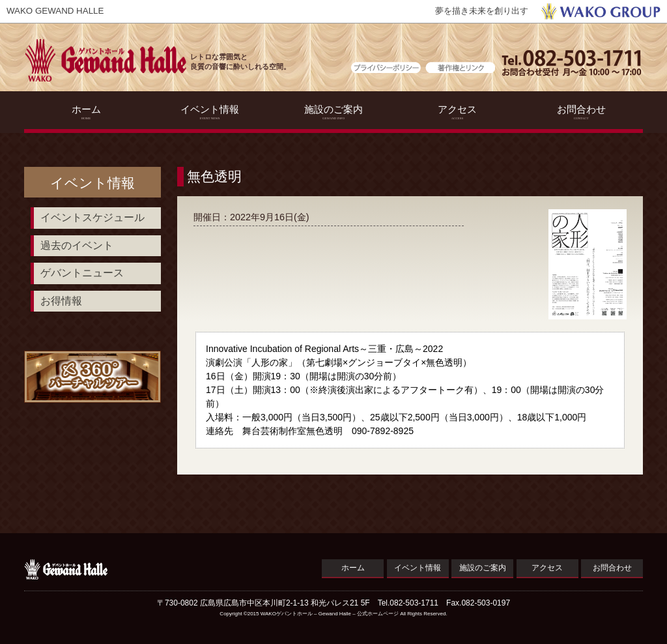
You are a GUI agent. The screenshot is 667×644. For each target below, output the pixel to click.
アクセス (458, 112)
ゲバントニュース (82, 273)
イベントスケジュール (92, 217)
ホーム (86, 112)
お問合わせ (581, 112)
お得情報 (61, 301)
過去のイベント (77, 245)
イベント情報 (210, 112)
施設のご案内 (334, 112)
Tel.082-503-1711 (408, 603)
